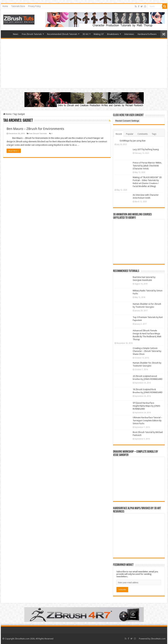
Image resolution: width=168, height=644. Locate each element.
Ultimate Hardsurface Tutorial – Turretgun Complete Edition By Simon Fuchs (147, 420)
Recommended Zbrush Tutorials (62, 34)
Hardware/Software (147, 34)
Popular (130, 134)
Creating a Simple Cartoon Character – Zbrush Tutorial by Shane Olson (147, 351)
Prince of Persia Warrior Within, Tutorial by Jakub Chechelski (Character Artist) (147, 166)
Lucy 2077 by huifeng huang (146, 149)
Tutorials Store (18, 6)
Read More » (14, 151)
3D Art (85, 34)
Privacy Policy (34, 6)
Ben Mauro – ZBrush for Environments (35, 129)
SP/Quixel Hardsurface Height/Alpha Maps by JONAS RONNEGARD (147, 406)
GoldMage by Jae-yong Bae (133, 141)
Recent (119, 134)
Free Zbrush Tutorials (32, 34)
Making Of (99, 34)
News (16, 34)
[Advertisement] (84, 63)
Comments (143, 134)
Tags (154, 134)
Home (5, 6)
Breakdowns (113, 34)
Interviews (129, 34)
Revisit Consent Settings (127, 121)
